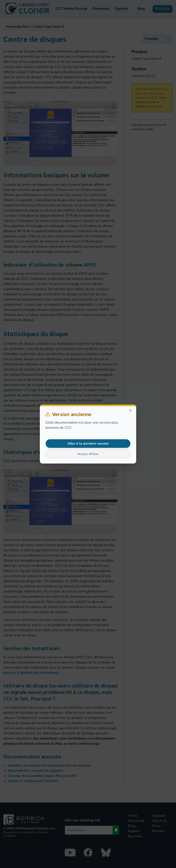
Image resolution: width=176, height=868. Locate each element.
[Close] (130, 410)
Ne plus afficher (88, 454)
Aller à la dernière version (88, 444)
